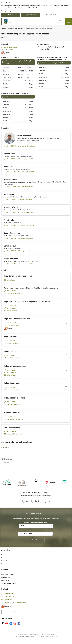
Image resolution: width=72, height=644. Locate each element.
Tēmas (22, 526)
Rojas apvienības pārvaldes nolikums (16, 442)
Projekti (4, 558)
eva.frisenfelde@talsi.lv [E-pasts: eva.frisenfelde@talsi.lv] (28, 187)
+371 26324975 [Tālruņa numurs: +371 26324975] (11, 187)
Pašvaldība (5, 561)
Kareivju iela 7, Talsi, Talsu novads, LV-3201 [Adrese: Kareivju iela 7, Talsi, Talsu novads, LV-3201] (17, 603)
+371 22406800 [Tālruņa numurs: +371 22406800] (11, 264)
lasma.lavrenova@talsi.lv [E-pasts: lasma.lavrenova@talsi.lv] (14, 390)
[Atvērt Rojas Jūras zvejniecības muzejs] (66, 324)
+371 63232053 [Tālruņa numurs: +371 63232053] (11, 212)
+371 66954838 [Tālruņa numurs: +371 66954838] (11, 291)
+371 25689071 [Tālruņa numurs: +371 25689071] (11, 355)
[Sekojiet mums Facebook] (11, 623)
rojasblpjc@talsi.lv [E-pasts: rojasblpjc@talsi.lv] (12, 311)
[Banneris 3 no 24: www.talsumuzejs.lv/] (36, 482)
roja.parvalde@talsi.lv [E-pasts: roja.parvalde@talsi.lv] (10, 47)
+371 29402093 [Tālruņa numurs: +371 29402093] (11, 370)
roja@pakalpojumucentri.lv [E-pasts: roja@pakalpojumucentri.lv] (15, 293)
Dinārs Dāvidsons (24, 136)
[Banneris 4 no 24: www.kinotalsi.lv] (50, 482)
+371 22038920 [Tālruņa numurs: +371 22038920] (11, 417)
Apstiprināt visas (31, 15)
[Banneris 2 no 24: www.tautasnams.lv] (22, 482)
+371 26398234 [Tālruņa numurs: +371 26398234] (9, 597)
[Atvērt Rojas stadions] (66, 355)
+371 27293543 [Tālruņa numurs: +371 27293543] (11, 387)
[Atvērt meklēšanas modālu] (53, 22)
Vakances (4, 555)
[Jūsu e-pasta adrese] (35, 534)
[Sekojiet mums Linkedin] (19, 623)
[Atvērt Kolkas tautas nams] (66, 387)
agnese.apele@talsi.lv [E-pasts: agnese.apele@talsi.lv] (27, 159)
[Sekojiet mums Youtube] (7, 623)
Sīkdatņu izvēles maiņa (8, 583)
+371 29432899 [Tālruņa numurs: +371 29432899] (11, 323)
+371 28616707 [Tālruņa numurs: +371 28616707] (11, 341)
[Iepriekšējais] (4, 482)
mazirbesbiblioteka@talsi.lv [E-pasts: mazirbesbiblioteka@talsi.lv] (15, 434)
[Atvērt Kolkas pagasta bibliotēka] (66, 401)
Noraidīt (11, 15)
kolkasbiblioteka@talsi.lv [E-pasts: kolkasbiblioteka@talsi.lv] (14, 404)
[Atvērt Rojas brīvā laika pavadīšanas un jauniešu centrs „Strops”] (66, 306)
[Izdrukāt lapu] (36, 459)
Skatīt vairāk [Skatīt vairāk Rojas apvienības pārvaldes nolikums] (5, 447)
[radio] (25, 501)
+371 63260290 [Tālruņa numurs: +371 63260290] (11, 308)
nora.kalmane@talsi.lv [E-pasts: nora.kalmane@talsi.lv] (28, 172)
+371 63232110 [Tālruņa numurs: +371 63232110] (9, 594)
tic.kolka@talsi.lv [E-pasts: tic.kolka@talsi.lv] (11, 375)
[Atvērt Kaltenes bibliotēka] (66, 416)
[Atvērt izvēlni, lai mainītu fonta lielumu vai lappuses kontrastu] (60, 22)
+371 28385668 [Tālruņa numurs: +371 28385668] (11, 159)
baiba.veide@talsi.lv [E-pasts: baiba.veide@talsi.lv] (26, 200)
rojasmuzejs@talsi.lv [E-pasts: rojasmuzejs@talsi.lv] (13, 325)
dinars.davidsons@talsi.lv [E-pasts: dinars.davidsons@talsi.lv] (28, 146)
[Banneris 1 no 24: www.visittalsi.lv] (7, 482)
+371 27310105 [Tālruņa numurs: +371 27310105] (11, 372)
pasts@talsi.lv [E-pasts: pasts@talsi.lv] (8, 600)
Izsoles (4, 564)
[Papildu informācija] (11, 606)
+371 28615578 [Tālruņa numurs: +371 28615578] (11, 306)
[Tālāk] (68, 482)
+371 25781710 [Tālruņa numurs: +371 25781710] (9, 50)
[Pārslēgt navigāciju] (69, 22)
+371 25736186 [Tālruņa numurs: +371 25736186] (11, 432)
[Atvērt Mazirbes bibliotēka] (66, 431)
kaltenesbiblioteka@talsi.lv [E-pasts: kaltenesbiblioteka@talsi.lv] (15, 419)
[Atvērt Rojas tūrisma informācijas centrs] (66, 278)
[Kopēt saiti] (18, 57)
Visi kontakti (11, 612)
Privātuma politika (7, 574)
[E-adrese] (5, 53)
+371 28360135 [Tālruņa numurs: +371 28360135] (11, 251)
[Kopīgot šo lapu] (36, 463)
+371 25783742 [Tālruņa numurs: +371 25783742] (11, 200)
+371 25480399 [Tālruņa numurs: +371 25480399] (11, 172)
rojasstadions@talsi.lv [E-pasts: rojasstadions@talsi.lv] (13, 358)
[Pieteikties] (35, 540)
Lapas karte (5, 580)
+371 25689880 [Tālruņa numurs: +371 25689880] (11, 402)
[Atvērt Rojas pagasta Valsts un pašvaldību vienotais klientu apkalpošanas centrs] (66, 291)
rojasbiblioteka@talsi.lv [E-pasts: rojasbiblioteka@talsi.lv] (13, 343)
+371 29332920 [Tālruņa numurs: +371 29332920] (11, 225)
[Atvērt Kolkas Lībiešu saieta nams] (66, 371)
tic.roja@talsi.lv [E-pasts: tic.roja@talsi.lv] (11, 280)
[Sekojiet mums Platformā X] (3, 623)
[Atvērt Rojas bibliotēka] (66, 340)
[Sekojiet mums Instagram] (15, 623)
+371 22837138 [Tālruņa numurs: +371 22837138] (11, 238)
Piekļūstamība (6, 577)
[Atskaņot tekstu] (9, 38)
